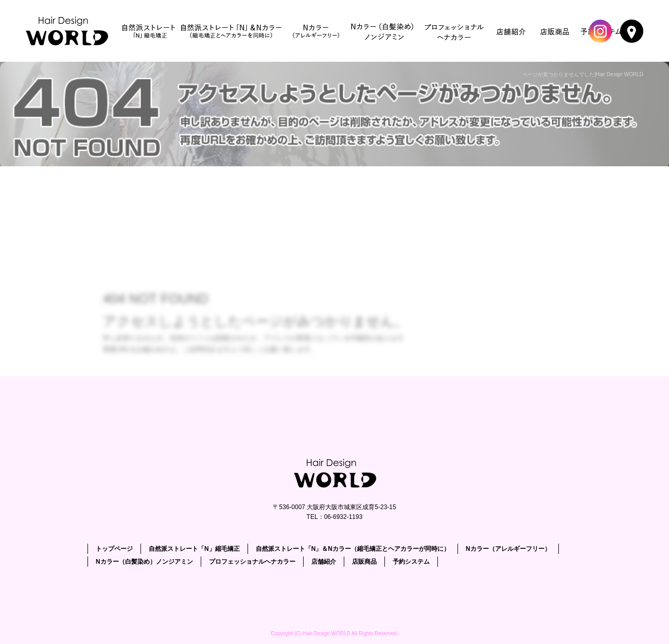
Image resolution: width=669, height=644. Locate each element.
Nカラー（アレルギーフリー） (316, 31)
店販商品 (555, 31)
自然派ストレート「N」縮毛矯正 (149, 31)
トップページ (69, 31)
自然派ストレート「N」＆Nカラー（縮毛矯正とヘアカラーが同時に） (231, 31)
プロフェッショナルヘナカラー (455, 31)
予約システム (411, 562)
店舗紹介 (512, 31)
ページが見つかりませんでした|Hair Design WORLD (583, 74)
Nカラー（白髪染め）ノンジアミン (383, 31)
